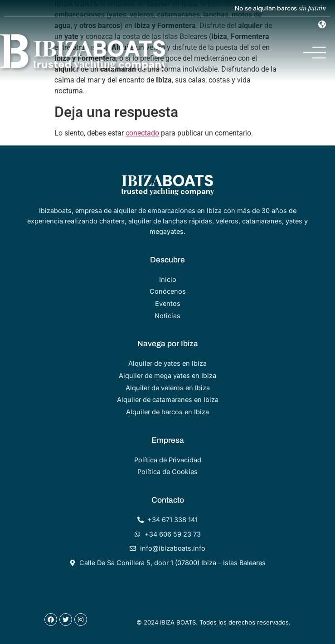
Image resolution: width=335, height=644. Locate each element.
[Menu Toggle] (322, 24)
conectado (142, 133)
